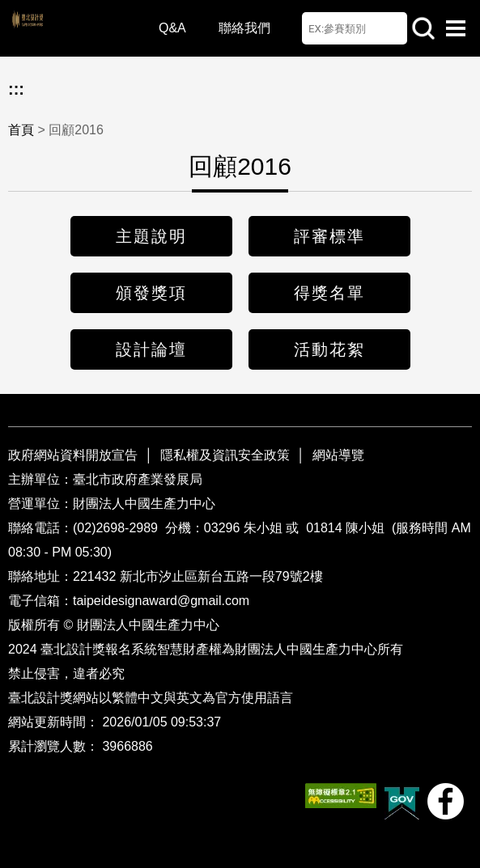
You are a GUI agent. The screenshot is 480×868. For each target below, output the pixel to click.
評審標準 (329, 236)
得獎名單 (329, 293)
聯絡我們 (244, 28)
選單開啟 (456, 28)
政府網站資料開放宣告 (74, 455)
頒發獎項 (151, 293)
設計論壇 (151, 349)
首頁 (21, 130)
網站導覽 (338, 455)
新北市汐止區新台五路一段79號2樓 (221, 576)
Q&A (172, 28)
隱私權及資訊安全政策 (225, 455)
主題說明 (151, 236)
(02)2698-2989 (117, 528)
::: (16, 89)
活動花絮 (329, 349)
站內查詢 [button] (423, 28)
